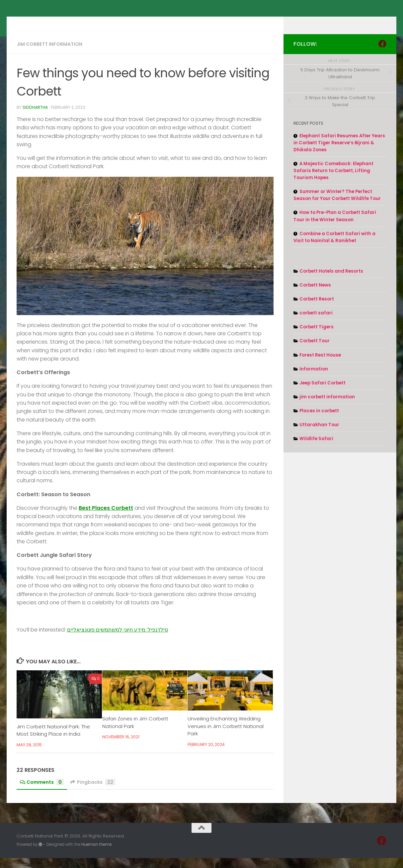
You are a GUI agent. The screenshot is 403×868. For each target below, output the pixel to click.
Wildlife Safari (316, 449)
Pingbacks (93, 792)
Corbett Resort (317, 309)
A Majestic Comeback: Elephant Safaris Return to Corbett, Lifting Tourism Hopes (333, 181)
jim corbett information (49, 54)
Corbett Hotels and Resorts (331, 281)
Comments (42, 792)
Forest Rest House (320, 365)
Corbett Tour (315, 351)
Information (314, 379)
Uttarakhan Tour (319, 435)
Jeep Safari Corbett (322, 393)
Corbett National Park (82, 22)
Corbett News (315, 295)
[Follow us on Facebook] (382, 54)
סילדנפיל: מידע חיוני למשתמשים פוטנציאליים (118, 640)
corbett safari (316, 323)
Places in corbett (319, 421)
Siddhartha (35, 117)
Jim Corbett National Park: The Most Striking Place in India (53, 740)
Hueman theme (96, 854)
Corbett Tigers (317, 337)
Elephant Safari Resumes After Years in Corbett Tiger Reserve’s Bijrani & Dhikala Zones (339, 153)
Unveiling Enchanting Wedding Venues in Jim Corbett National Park (226, 736)
